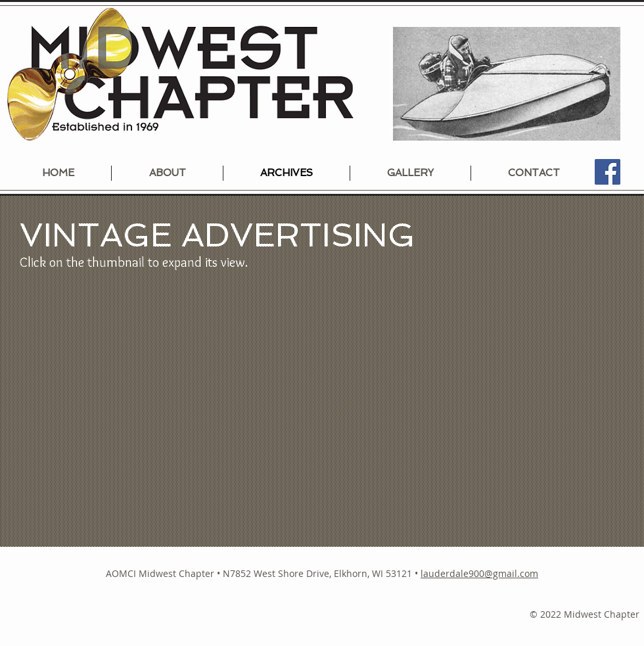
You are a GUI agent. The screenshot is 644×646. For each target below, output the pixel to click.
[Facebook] (608, 172)
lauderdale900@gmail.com (479, 573)
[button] (117, 409)
